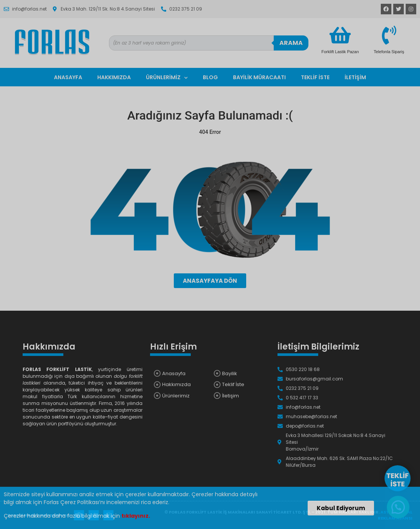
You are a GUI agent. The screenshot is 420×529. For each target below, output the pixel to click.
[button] (341, 508)
